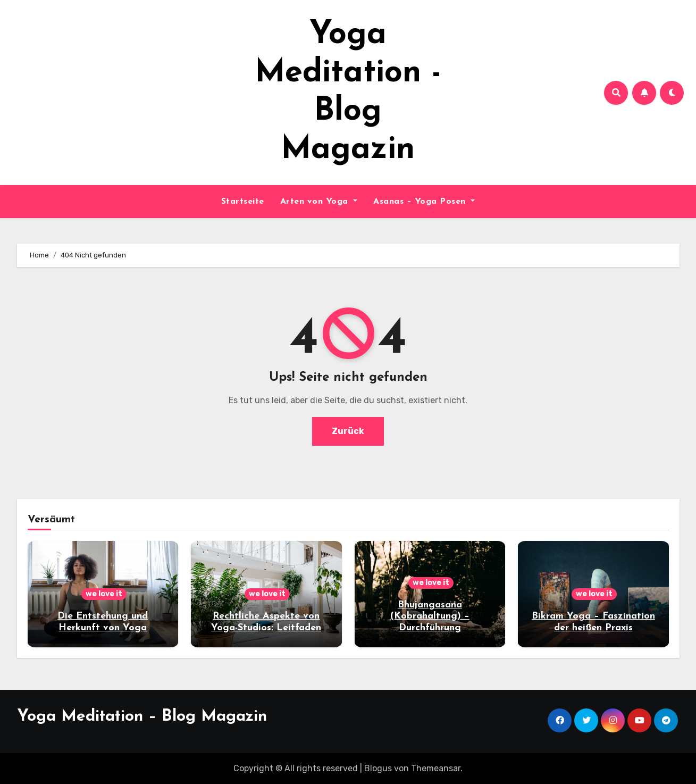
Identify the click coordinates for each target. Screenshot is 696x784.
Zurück (348, 431)
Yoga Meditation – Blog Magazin (142, 717)
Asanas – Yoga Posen (424, 202)
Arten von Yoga (319, 202)
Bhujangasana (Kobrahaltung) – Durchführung (430, 616)
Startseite (243, 202)
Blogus (378, 768)
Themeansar (436, 768)
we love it (104, 594)
